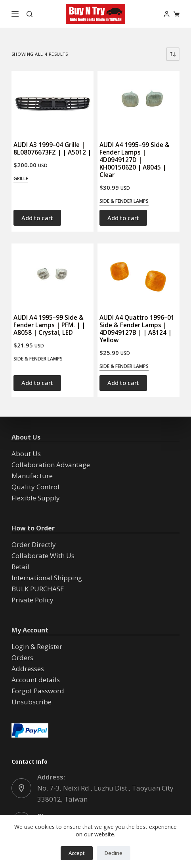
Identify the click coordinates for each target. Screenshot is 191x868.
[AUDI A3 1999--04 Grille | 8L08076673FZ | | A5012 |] (53, 102)
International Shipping (47, 578)
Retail (20, 567)
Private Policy (32, 600)
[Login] (167, 14)
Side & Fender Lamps (124, 201)
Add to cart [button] (37, 218)
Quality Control (35, 487)
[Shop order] (173, 54)
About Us (26, 454)
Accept (77, 853)
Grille (21, 178)
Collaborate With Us (43, 556)
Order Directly (34, 544)
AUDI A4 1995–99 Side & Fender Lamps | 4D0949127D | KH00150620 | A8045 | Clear (135, 160)
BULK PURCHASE (38, 589)
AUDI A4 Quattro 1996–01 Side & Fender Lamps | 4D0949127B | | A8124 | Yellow (137, 329)
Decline (114, 853)
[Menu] (15, 14)
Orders (22, 658)
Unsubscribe (32, 702)
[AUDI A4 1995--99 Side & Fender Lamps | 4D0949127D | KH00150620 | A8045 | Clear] (138, 102)
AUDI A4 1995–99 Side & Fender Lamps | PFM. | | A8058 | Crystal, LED (49, 325)
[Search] (30, 14)
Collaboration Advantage (51, 465)
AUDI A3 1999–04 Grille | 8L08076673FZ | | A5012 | (52, 148)
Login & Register (37, 646)
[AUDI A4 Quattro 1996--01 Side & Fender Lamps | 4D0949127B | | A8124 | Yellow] (138, 275)
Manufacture (32, 476)
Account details (36, 680)
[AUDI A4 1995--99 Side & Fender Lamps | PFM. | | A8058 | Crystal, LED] (53, 275)
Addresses (28, 669)
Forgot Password (38, 691)
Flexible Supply (36, 498)
